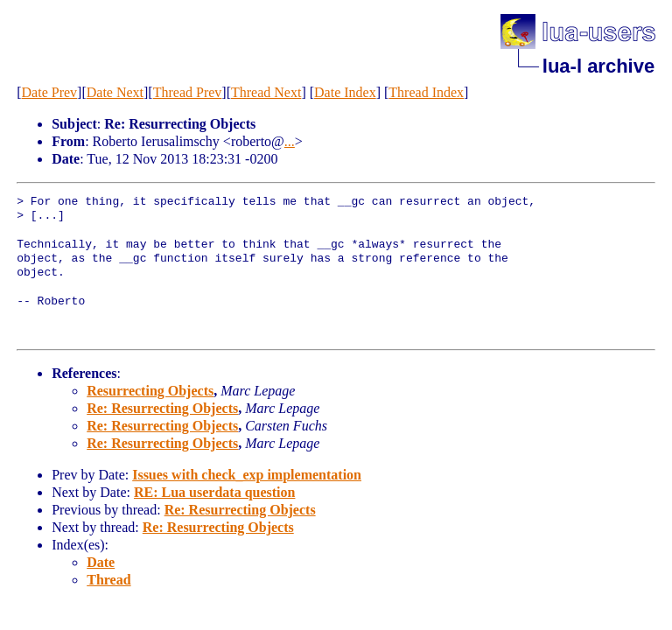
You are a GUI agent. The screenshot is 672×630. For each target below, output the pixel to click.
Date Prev (50, 92)
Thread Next (266, 92)
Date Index (345, 92)
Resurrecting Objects (150, 391)
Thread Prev (188, 92)
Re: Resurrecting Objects (162, 408)
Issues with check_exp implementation (247, 475)
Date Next (115, 92)
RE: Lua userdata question (214, 492)
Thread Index (426, 92)
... (290, 141)
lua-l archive (598, 66)
